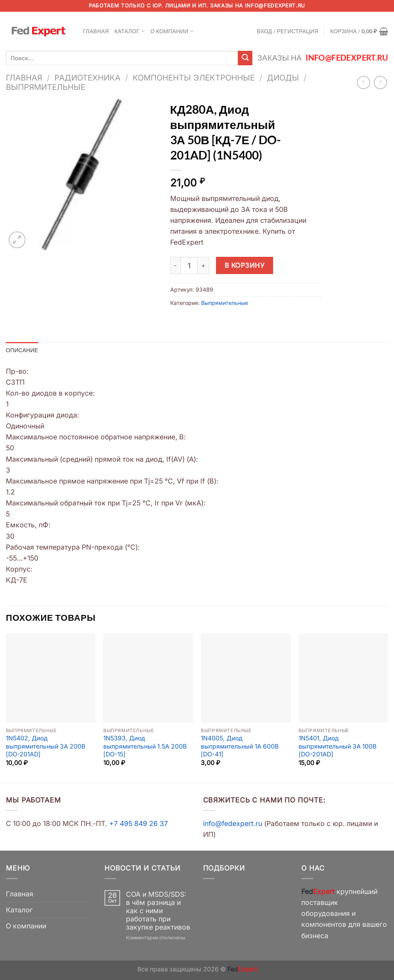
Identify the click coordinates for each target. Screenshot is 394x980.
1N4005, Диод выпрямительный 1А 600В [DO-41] (240, 746)
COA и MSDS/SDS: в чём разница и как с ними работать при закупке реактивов (158, 911)
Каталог (130, 31)
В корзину (245, 265)
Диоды (283, 78)
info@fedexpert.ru (275, 5)
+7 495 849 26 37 (139, 823)
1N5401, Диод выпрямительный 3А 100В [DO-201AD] (337, 746)
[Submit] (245, 58)
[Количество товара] (189, 265)
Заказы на (323, 58)
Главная (96, 31)
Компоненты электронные (194, 78)
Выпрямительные (46, 87)
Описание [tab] (22, 350)
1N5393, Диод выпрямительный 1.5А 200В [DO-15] (145, 746)
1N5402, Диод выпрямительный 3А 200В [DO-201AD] (46, 746)
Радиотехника (87, 78)
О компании (172, 31)
